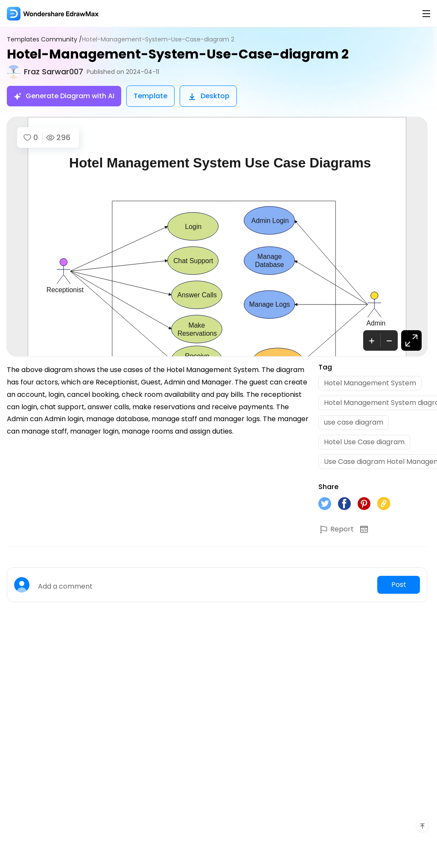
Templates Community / (44, 40)
